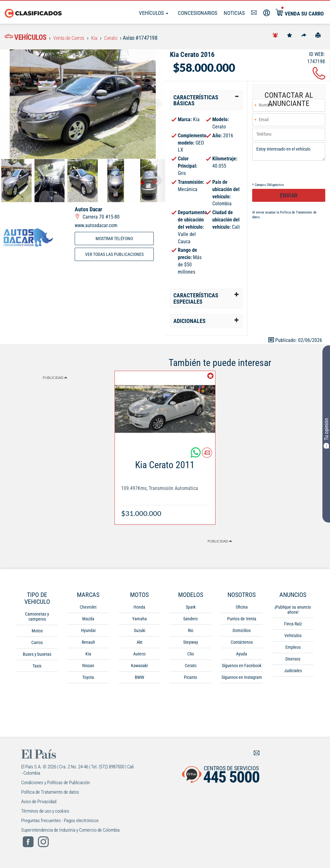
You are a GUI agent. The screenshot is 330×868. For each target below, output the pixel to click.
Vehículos (154, 13)
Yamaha (140, 621)
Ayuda (242, 656)
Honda (139, 609)
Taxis (37, 668)
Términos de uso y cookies (45, 813)
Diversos (293, 661)
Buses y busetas (37, 656)
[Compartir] (304, 35)
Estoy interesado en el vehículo (289, 154)
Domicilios (242, 632)
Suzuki (140, 632)
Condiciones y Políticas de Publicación (56, 784)
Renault (88, 644)
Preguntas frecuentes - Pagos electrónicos (60, 822)
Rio (191, 632)
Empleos (293, 649)
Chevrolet (88, 609)
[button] (206, 102)
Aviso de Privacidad (39, 803)
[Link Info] (165, 488)
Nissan (88, 667)
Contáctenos (242, 644)
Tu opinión (326, 434)
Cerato (191, 667)
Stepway (191, 644)
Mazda (88, 621)
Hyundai (88, 632)
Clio (191, 656)
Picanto (190, 679)
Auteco (139, 656)
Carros (37, 644)
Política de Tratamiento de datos (50, 794)
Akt (140, 644)
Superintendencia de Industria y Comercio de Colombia (70, 832)
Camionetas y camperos (37, 618)
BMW (140, 679)
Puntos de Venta (242, 621)
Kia (88, 656)
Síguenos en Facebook (242, 667)
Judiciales (293, 673)
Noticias (234, 13)
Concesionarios (198, 13)
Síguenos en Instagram (242, 679)
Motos (37, 633)
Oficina (242, 609)
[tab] (206, 102)
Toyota (88, 679)
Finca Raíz (293, 626)
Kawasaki (139, 667)
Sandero (190, 621)
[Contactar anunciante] (207, 457)
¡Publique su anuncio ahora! (293, 611)
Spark (191, 609)
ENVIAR (289, 198)
